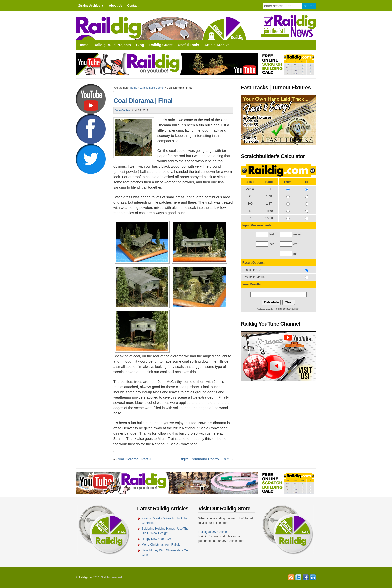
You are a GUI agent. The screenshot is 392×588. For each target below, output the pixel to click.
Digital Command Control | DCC (205, 459)
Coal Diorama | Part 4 (134, 459)
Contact (133, 6)
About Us (116, 6)
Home (83, 45)
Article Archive (217, 45)
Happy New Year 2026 (157, 539)
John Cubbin (122, 110)
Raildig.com (86, 577)
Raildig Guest (161, 45)
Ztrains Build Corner (152, 88)
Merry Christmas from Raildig (161, 545)
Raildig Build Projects (112, 45)
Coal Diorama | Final (143, 101)
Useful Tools (188, 45)
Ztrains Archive (89, 6)
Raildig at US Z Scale (213, 532)
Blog (140, 45)
